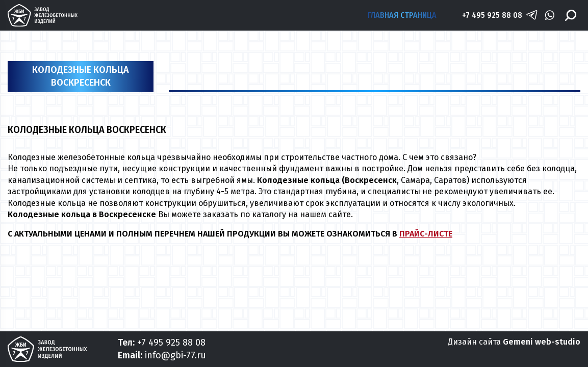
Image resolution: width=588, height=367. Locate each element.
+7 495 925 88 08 (492, 15)
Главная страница (402, 15)
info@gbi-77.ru (175, 355)
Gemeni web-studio (542, 342)
